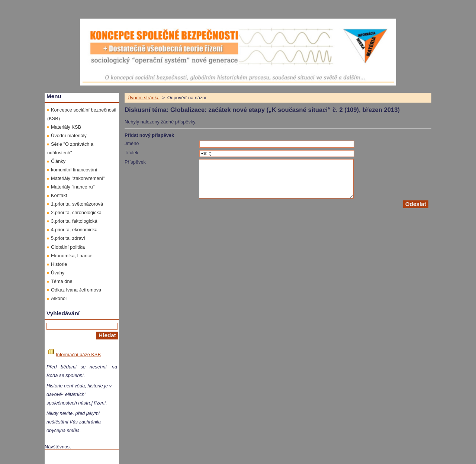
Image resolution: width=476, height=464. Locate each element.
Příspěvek (135, 162)
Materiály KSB (66, 127)
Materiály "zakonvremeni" (78, 178)
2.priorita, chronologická (76, 212)
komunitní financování (74, 170)
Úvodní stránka (144, 98)
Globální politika (68, 247)
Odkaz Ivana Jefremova (76, 290)
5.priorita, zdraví (68, 238)
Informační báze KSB (75, 355)
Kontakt (59, 195)
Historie (59, 264)
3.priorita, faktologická (74, 221)
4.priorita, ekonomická (74, 230)
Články (58, 161)
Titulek (131, 153)
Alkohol (59, 298)
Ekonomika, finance (72, 256)
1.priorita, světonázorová (77, 204)
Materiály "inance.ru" (73, 187)
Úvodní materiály (69, 136)
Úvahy (58, 273)
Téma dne (62, 281)
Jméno (132, 143)
